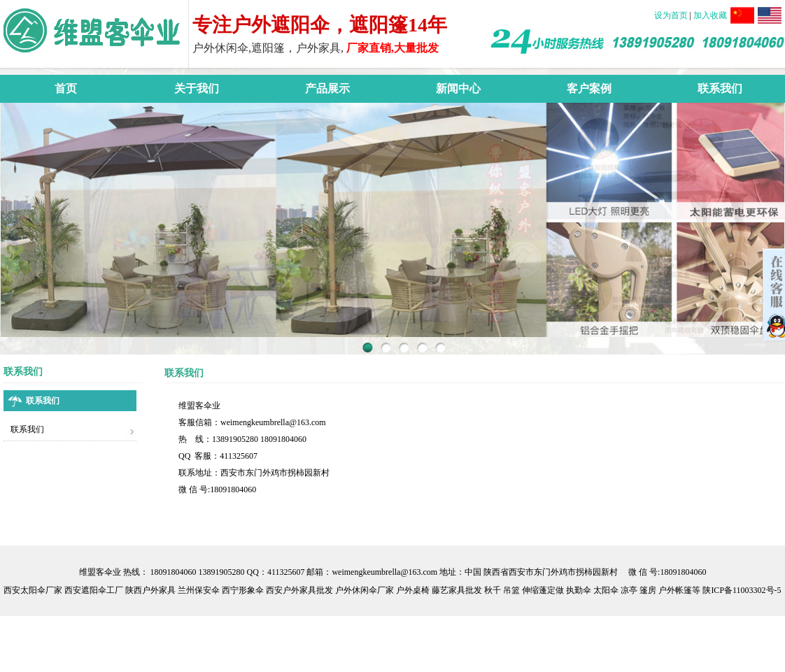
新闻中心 (458, 88)
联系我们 (720, 88)
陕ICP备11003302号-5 (742, 590)
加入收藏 (710, 15)
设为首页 (672, 15)
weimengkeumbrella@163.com (273, 422)
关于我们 (197, 88)
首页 (66, 88)
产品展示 (327, 88)
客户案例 (589, 88)
